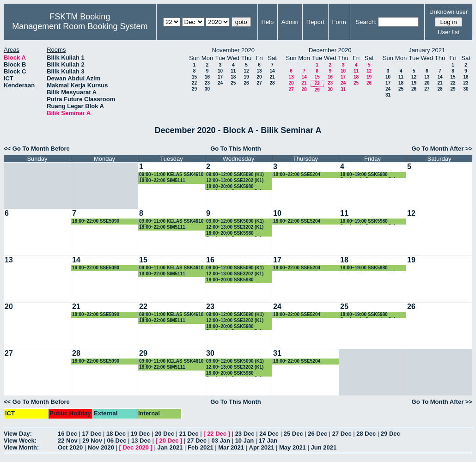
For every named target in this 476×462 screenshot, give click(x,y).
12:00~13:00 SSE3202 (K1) (235, 180)
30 (207, 89)
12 (246, 71)
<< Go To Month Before (37, 149)
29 (194, 89)
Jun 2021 (323, 447)
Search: (366, 22)
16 (207, 77)
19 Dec (140, 434)
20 (259, 77)
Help (267, 22)
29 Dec (391, 434)
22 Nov (68, 441)
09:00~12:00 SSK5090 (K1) (235, 174)
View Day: (18, 434)
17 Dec (92, 434)
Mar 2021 (231, 447)
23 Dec (245, 434)
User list (449, 32)
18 (233, 77)
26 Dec (317, 434)
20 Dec (165, 434)
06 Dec (117, 441)
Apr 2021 (262, 447)
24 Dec (269, 434)
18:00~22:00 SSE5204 (297, 174)
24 (220, 83)
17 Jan (268, 441)
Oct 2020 (70, 447)
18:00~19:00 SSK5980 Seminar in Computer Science (373, 175)
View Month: (21, 447)
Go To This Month (236, 149)
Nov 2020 (101, 447)
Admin (290, 22)
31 (343, 89)
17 (220, 77)
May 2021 (293, 447)
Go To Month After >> (442, 149)
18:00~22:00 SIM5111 (162, 180)
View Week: (20, 441)
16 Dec (67, 434)
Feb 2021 (201, 447)
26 (246, 83)
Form (339, 22)
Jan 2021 (170, 447)
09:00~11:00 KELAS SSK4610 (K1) (171, 175)
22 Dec (217, 434)
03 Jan (221, 441)
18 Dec (116, 434)
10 (220, 71)
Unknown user (449, 12)
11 (233, 71)
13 (259, 71)
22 (194, 83)
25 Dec (293, 434)
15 (194, 77)
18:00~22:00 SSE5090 (96, 221)
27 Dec (342, 434)
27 (259, 83)
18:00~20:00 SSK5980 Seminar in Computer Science (239, 187)
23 (207, 83)
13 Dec (141, 441)
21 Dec (189, 434)
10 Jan (244, 441)
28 (272, 83)
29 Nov (92, 441)
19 (246, 77)
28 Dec (366, 434)
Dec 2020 (135, 447)
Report (315, 22)
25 (233, 83)
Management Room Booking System (80, 26)
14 (272, 71)
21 (272, 77)
